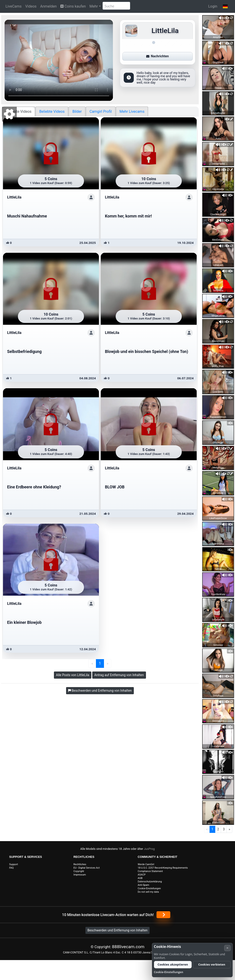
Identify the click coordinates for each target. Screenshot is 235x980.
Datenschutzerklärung (150, 882)
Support (14, 864)
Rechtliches (80, 864)
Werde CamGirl (146, 864)
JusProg (149, 849)
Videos (31, 6)
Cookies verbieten (212, 964)
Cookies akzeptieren (173, 964)
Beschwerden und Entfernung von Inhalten (117, 930)
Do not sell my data (148, 892)
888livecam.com (128, 947)
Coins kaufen (73, 6)
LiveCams (14, 6)
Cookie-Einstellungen (149, 888)
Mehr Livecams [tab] (132, 111)
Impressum (80, 875)
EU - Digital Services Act (87, 868)
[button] (225, 6)
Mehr (94, 6)
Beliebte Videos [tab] (52, 111)
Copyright (79, 871)
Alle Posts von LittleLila (73, 675)
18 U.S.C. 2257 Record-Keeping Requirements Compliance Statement (163, 870)
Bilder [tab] (77, 111)
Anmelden (48, 6)
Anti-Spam (143, 885)
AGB (140, 878)
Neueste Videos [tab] (19, 111)
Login (213, 6)
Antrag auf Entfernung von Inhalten (119, 675)
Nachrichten (157, 56)
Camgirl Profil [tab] (101, 111)
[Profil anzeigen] (91, 197)
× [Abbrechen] (227, 948)
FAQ (11, 868)
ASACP (142, 875)
